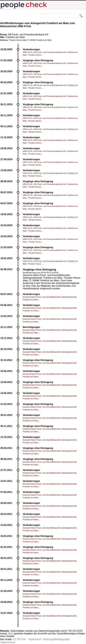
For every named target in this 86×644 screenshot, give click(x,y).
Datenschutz (8, 642)
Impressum (35, 639)
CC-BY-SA (19, 639)
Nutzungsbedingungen (57, 639)
